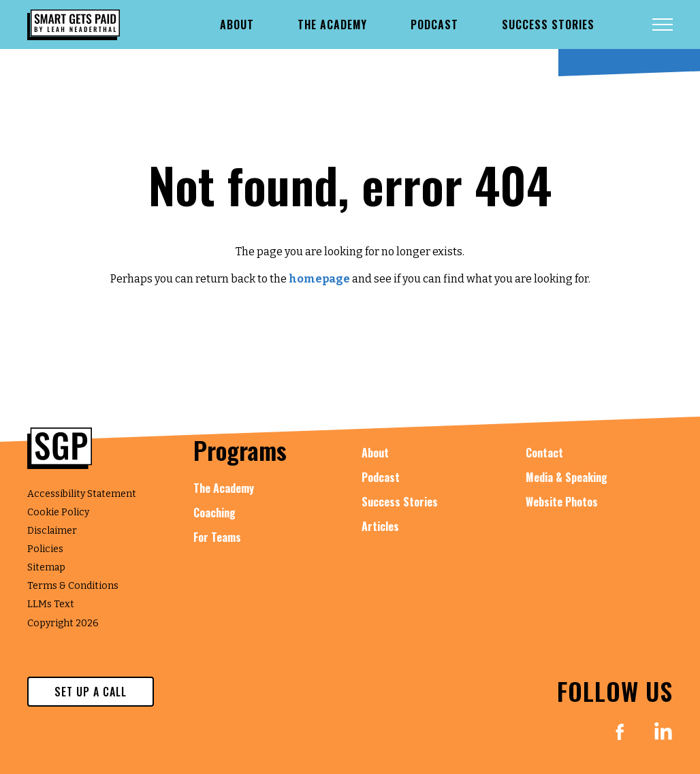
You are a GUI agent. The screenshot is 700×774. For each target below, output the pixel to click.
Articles (380, 526)
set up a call (91, 692)
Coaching (214, 513)
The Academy (224, 488)
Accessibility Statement (82, 494)
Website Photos (562, 502)
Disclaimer (52, 531)
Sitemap (46, 567)
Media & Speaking (567, 477)
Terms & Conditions (73, 586)
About (375, 453)
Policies (45, 549)
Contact (544, 453)
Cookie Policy (58, 512)
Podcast (381, 477)
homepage (319, 279)
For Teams (217, 537)
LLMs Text (51, 604)
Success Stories (400, 502)
